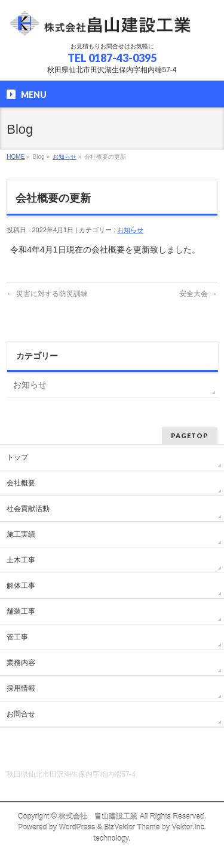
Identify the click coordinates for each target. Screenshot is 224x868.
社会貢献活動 (28, 509)
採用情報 (21, 688)
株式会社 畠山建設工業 (98, 817)
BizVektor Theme (132, 827)
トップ (17, 457)
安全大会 (198, 294)
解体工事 (21, 586)
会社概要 (21, 483)
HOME (16, 157)
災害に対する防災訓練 (47, 294)
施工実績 (21, 534)
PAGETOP (190, 435)
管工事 (17, 637)
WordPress (77, 827)
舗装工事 (21, 611)
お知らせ (65, 157)
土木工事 (21, 560)
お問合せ (21, 714)
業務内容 (21, 663)
